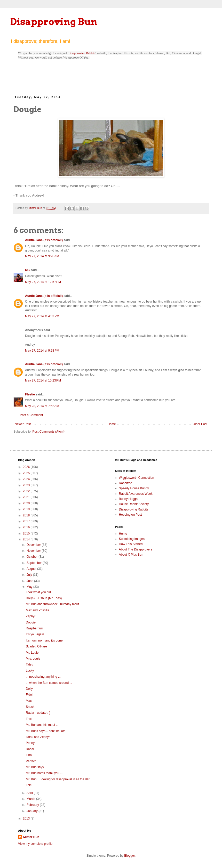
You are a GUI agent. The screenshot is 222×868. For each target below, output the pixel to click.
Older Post (200, 424)
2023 (27, 485)
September (35, 563)
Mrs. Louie (33, 659)
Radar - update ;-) (38, 713)
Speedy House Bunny (134, 488)
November (34, 551)
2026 (27, 467)
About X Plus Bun (131, 555)
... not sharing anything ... (43, 677)
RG (27, 270)
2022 (27, 491)
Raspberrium (35, 628)
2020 (27, 503)
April (30, 793)
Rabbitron (126, 483)
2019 (27, 509)
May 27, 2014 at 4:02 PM (42, 316)
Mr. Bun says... (36, 767)
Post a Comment (31, 415)
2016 (27, 527)
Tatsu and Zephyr (38, 737)
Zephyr (31, 616)
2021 (27, 497)
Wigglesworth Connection (137, 478)
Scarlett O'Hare (36, 646)
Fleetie (30, 394)
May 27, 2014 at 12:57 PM (43, 282)
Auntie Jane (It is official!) (44, 240)
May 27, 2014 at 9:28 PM (42, 351)
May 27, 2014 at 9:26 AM (42, 256)
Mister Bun (31, 837)
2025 (27, 473)
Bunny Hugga (128, 499)
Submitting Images (132, 539)
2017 (27, 521)
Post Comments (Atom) (48, 432)
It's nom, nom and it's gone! (45, 640)
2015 (27, 533)
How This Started (131, 544)
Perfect (31, 761)
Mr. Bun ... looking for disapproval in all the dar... (59, 779)
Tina (29, 755)
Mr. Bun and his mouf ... (42, 725)
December (34, 545)
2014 (27, 539)
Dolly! (30, 689)
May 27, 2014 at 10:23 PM (43, 380)
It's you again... (36, 634)
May (30, 587)
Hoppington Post (130, 515)
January (33, 811)
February (33, 805)
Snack (30, 707)
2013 (27, 818)
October (33, 557)
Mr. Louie (32, 653)
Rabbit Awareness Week (136, 494)
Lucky (30, 671)
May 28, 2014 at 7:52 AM (42, 406)
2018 (27, 515)
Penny (30, 743)
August (32, 569)
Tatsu (30, 664)
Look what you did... (40, 592)
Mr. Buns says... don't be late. (46, 731)
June (30, 581)
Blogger (129, 856)
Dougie (31, 622)
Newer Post (23, 424)
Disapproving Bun (54, 22)
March (31, 799)
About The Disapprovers (136, 549)
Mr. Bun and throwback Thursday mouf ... (54, 604)
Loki (29, 785)
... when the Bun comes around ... (49, 683)
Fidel (29, 695)
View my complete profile (35, 844)
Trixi (29, 719)
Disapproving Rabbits (82, 53)
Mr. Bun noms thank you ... (44, 773)
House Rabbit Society (134, 504)
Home (112, 424)
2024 (27, 479)
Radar (30, 749)
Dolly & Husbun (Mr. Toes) (44, 598)
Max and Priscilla (38, 610)
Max (29, 701)
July (30, 575)
